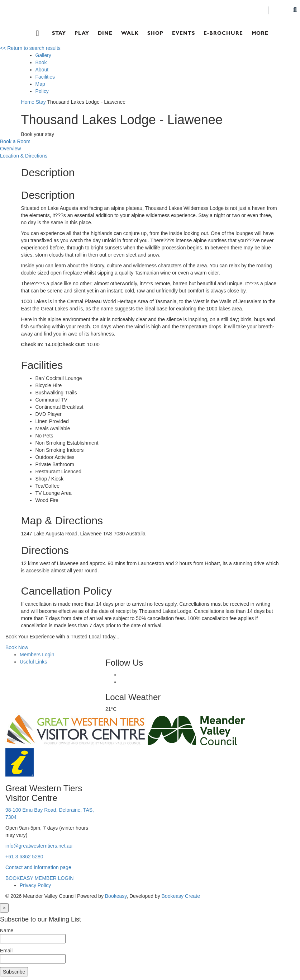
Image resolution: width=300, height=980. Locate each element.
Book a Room (15, 141)
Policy (42, 91)
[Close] (4, 908)
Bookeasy (116, 896)
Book (41, 62)
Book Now (17, 647)
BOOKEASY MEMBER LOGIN (39, 878)
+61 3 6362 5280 (24, 857)
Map (40, 84)
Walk (130, 33)
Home (28, 102)
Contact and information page (38, 867)
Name (7, 930)
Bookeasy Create (181, 896)
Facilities (45, 77)
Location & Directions (24, 156)
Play (82, 33)
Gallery (43, 55)
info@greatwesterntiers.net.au (39, 846)
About (42, 70)
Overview (10, 149)
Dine (105, 33)
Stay (59, 33)
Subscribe (14, 972)
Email (6, 951)
